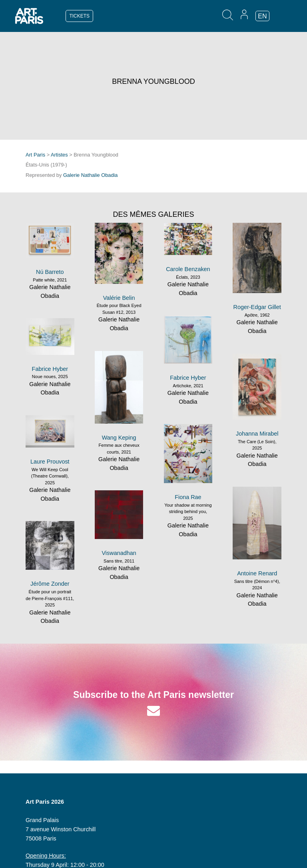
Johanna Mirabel (257, 434)
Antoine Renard (257, 573)
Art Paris (35, 155)
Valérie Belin (119, 298)
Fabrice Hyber (188, 378)
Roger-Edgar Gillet (257, 307)
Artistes (59, 155)
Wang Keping (119, 438)
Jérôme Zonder (50, 584)
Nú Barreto (50, 272)
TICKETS (79, 16)
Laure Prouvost (50, 462)
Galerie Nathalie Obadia (91, 175)
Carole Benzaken (188, 269)
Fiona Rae (188, 497)
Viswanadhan (119, 553)
